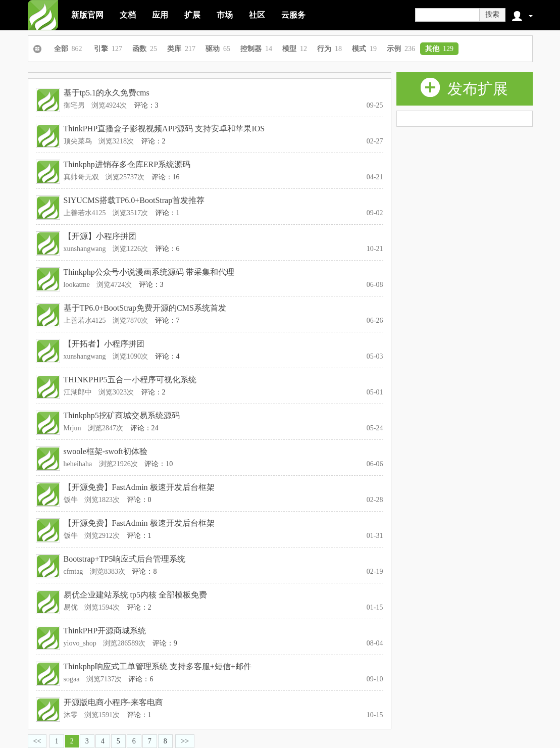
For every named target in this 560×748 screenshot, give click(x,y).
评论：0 (139, 500)
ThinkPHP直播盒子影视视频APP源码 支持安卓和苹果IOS (164, 129)
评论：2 (153, 141)
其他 (439, 49)
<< (37, 741)
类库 (181, 49)
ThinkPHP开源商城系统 (105, 631)
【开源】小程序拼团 (100, 236)
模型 (295, 49)
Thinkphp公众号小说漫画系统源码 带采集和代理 (149, 272)
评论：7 (167, 320)
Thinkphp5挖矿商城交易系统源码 (122, 415)
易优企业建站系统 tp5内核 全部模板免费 (135, 595)
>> (185, 741)
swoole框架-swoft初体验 (106, 451)
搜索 (492, 14)
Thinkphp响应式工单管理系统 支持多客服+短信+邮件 (158, 666)
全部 (68, 49)
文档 (128, 15)
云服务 (293, 15)
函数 (145, 49)
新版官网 (87, 15)
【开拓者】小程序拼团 (104, 344)
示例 (401, 49)
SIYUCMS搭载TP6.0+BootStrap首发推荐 (134, 200)
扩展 (192, 15)
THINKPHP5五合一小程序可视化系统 (130, 380)
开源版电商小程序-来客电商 (113, 702)
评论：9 (165, 643)
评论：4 (167, 356)
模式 (364, 49)
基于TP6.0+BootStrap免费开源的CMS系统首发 (145, 308)
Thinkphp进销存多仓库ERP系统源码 (127, 164)
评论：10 (159, 464)
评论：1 (167, 213)
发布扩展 (464, 87)
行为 (329, 49)
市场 (225, 15)
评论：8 (144, 571)
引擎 (108, 49)
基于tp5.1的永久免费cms (107, 93)
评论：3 (146, 105)
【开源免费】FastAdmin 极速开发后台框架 (139, 487)
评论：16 (166, 177)
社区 (257, 15)
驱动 (218, 49)
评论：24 (144, 428)
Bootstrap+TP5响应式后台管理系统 (125, 559)
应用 (160, 15)
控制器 (256, 49)
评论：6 (167, 249)
